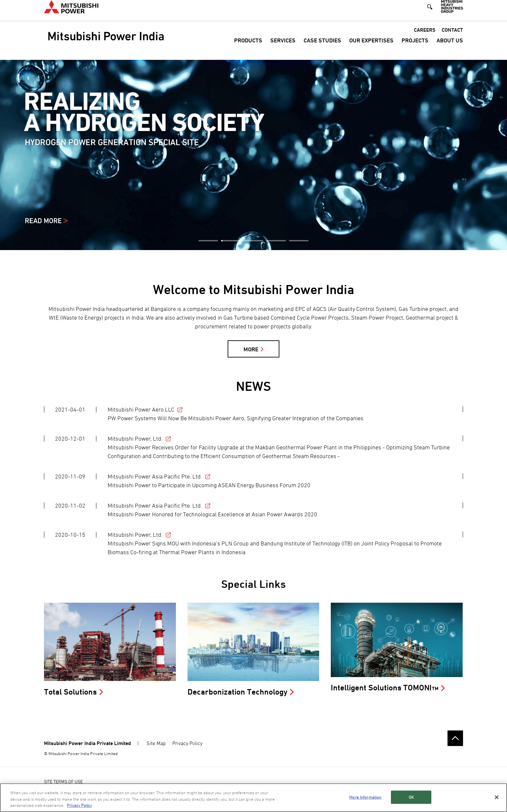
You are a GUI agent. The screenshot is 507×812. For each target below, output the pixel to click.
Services (283, 47)
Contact (452, 37)
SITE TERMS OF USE (63, 781)
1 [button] (208, 241)
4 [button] (276, 241)
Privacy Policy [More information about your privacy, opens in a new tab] (79, 805)
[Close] (497, 797)
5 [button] (299, 241)
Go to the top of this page (455, 738)
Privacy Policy (187, 743)
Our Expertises (371, 47)
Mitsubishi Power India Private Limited (87, 743)
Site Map (156, 743)
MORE (251, 349)
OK (411, 797)
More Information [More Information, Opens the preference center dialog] (365, 797)
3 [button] (253, 241)
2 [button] (231, 241)
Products (248, 47)
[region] (253, 798)
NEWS (253, 386)
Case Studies (322, 47)
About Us (450, 47)
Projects (415, 47)
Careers (425, 37)
